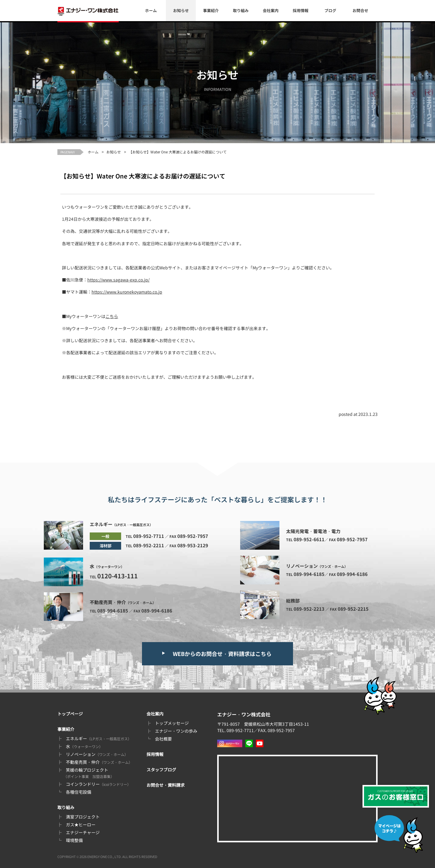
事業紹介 (211, 10)
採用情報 (301, 10)
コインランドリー (98, 784)
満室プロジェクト (83, 817)
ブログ (330, 10)
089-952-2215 (353, 609)
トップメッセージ (172, 723)
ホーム (151, 10)
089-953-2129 (193, 545)
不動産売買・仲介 (99, 762)
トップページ (70, 714)
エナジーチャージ (83, 832)
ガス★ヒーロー (81, 825)
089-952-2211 (149, 545)
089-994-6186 (157, 611)
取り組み (241, 10)
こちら (112, 316)
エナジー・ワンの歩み (176, 731)
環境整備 (74, 840)
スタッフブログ (161, 770)
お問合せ (360, 10)
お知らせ (181, 10)
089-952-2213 (309, 609)
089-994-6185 (113, 611)
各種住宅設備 (79, 792)
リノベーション (97, 754)
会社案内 (271, 10)
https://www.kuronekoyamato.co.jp (127, 292)
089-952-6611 (309, 539)
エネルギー (99, 738)
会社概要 (163, 739)
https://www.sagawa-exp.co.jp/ (118, 280)
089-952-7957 (193, 536)
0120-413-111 (118, 576)
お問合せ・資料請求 (166, 785)
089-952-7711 (149, 536)
